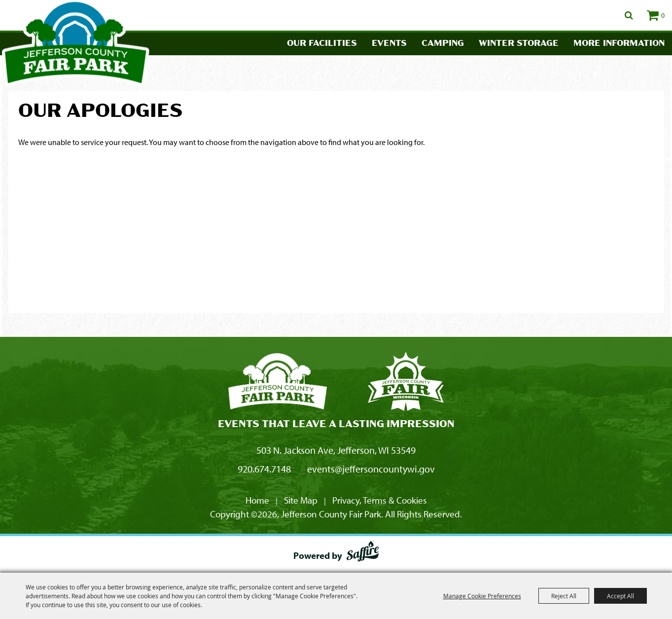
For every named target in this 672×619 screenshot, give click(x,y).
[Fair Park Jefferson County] (406, 383)
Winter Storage (519, 44)
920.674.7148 (264, 469)
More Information (619, 44)
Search (629, 15)
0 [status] (663, 15)
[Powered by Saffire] (363, 553)
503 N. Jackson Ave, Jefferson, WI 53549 (336, 450)
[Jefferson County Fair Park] (278, 383)
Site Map (301, 500)
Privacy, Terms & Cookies (380, 500)
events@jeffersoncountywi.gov (371, 469)
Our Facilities (322, 44)
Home (257, 500)
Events (389, 44)
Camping (443, 44)
